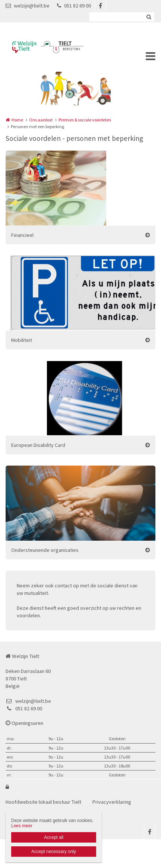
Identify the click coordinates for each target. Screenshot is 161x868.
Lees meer (22, 826)
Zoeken (149, 17)
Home (17, 120)
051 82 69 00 (74, 6)
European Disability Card (38, 445)
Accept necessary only (54, 852)
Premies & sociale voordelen (85, 120)
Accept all (54, 837)
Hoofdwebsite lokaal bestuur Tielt (43, 802)
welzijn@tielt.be (28, 6)
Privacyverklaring (112, 802)
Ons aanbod (41, 120)
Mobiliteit (22, 340)
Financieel (22, 235)
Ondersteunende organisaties (45, 550)
